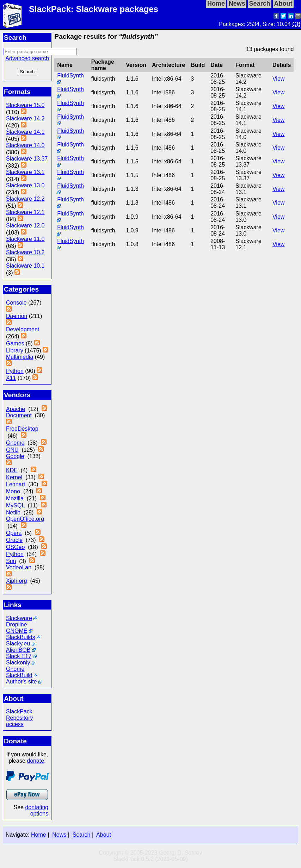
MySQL (15, 505)
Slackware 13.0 (25, 185)
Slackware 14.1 (25, 132)
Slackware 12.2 (25, 199)
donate (35, 761)
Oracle (14, 540)
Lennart (16, 484)
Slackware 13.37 (27, 159)
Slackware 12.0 (25, 226)
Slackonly (18, 663)
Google (15, 456)
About (104, 835)
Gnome (15, 443)
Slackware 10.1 (25, 266)
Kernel (14, 477)
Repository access (19, 721)
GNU (12, 450)
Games (15, 344)
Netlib (13, 513)
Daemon (17, 316)
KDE (12, 470)
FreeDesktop (22, 429)
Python (15, 371)
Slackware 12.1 (25, 212)
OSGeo (15, 547)
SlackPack (19, 711)
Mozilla (15, 498)
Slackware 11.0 (25, 239)
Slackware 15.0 (25, 105)
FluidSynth (70, 76)
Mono (13, 491)
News (59, 835)
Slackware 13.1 (25, 172)
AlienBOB (18, 650)
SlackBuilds (21, 637)
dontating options (37, 810)
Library (15, 351)
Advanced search (27, 58)
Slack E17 (19, 656)
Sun (11, 561)
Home (39, 835)
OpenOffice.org (25, 519)
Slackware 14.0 (25, 145)
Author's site (21, 682)
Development (23, 329)
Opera (14, 533)
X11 (11, 378)
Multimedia (20, 357)
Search (82, 835)
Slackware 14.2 (25, 118)
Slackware (19, 618)
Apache (16, 409)
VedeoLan (19, 567)
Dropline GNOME (17, 628)
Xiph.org (17, 581)
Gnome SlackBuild (19, 672)
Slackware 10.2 (25, 252)
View (278, 79)
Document (19, 415)
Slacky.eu (18, 644)
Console (16, 303)
